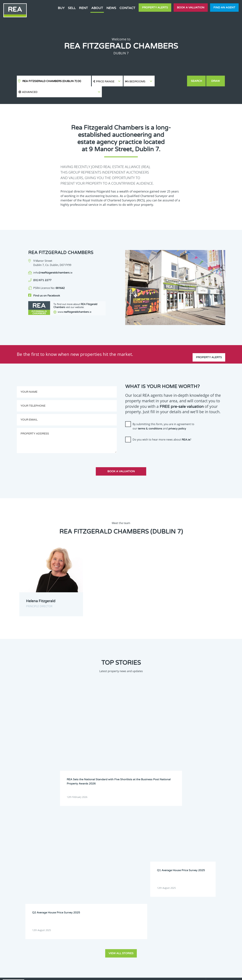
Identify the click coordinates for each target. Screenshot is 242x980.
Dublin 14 (200, 837)
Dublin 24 (200, 842)
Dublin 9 (98, 837)
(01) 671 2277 (42, 269)
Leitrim (178, 846)
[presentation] (151, 441)
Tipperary (99, 855)
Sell (72, 8)
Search (197, 81)
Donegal (179, 829)
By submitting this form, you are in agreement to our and (163, 416)
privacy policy (177, 418)
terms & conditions (150, 418)
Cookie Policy (96, 975)
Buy (61, 8)
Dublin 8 (219, 833)
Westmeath (140, 855)
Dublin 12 (159, 837)
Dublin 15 (220, 837)
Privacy (146, 975)
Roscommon (201, 850)
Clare (137, 829)
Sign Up (62, 888)
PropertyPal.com (194, 975)
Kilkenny (138, 846)
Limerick (199, 846)
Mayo (117, 850)
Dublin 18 (139, 842)
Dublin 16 (99, 842)
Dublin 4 (118, 833)
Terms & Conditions (123, 975)
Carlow (97, 829)
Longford (220, 846)
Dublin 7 (199, 833)
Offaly (178, 850)
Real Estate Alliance (64, 975)
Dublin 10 (119, 837)
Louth (97, 850)
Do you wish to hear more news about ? (162, 429)
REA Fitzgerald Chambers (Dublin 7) (52, 81)
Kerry (97, 846)
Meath (138, 850)
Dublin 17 (119, 842)
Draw (216, 81)
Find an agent (224, 8)
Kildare (118, 846)
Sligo (217, 850)
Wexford (159, 855)
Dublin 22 (179, 842)
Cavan (117, 829)
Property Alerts (155, 8)
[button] (171, 81)
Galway (219, 842)
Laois (157, 846)
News (111, 8)
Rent (83, 8)
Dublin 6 (159, 833)
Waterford (119, 855)
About (97, 8)
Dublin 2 (219, 829)
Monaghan (160, 850)
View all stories (121, 767)
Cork (157, 829)
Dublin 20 (159, 842)
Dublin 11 (139, 837)
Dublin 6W (180, 833)
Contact (127, 8)
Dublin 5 (138, 833)
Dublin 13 (179, 837)
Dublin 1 (199, 829)
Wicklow (179, 855)
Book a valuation (191, 8)
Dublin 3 (98, 833)
